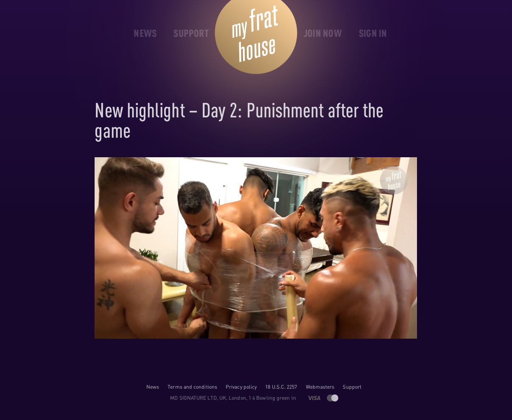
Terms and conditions (192, 387)
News (153, 387)
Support (352, 387)
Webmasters (320, 387)
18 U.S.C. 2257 (281, 387)
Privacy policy (241, 387)
